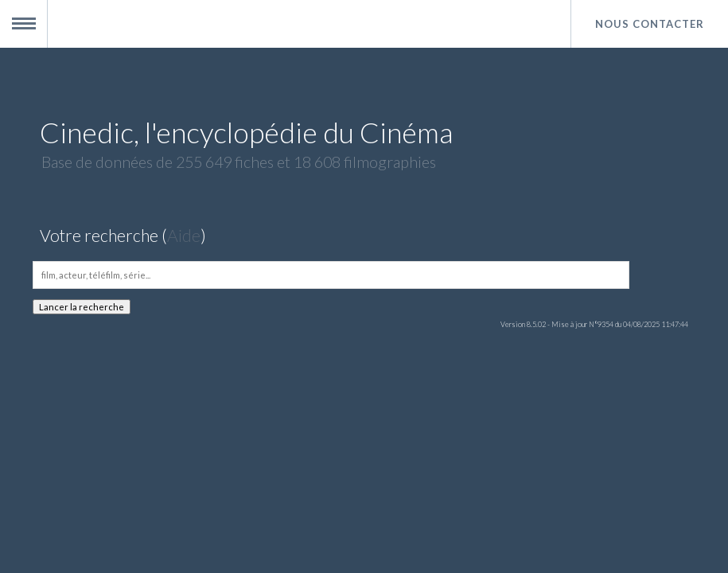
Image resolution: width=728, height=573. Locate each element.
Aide (184, 236)
